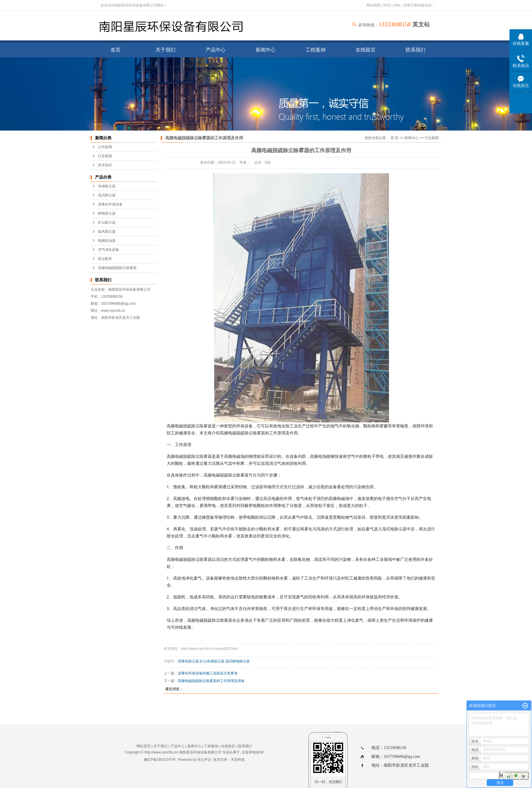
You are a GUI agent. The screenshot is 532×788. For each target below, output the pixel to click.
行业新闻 (105, 156)
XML (397, 5)
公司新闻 (105, 147)
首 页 (394, 138)
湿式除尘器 (107, 195)
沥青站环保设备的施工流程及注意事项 (208, 673)
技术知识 (105, 165)
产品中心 (216, 50)
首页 (116, 50)
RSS (387, 5)
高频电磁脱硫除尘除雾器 (117, 268)
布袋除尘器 (107, 186)
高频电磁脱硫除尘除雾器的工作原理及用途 (211, 681)
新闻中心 (266, 50)
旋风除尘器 (107, 232)
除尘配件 (105, 259)
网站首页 (144, 746)
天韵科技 (238, 760)
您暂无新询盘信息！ (419, 5)
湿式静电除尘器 (237, 661)
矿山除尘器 (107, 222)
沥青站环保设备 (110, 204)
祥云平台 (204, 760)
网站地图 (374, 5)
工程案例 (316, 50)
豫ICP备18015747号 (160, 760)
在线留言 (366, 50)
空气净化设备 (109, 250)
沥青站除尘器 (188, 661)
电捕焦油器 (107, 241)
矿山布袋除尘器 (212, 661)
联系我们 (416, 50)
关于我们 (166, 50)
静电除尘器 (107, 213)
